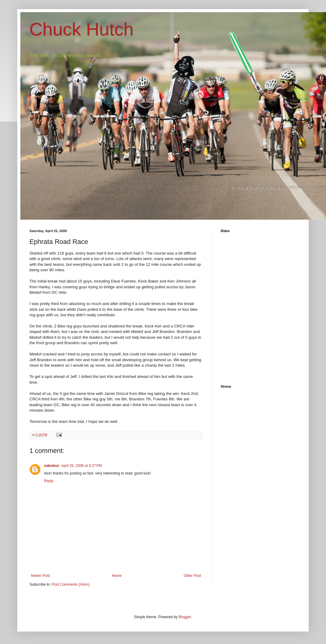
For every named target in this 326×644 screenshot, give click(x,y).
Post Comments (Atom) (71, 584)
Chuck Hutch (81, 29)
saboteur (52, 466)
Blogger (185, 617)
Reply (49, 481)
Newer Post (40, 576)
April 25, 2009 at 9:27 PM (82, 466)
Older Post (192, 576)
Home (117, 576)
